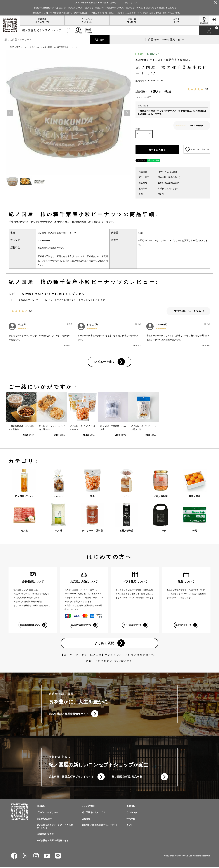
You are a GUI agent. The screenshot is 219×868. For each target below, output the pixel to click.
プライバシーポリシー (47, 813)
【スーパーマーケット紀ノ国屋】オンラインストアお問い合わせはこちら (109, 655)
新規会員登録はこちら (30, 625)
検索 (102, 40)
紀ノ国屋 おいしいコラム (94, 813)
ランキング (87, 19)
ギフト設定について (132, 625)
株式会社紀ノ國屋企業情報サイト (69, 714)
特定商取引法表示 (45, 835)
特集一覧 (132, 19)
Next (127, 113)
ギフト (177, 19)
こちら (129, 661)
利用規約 (41, 807)
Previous (10, 113)
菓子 (18, 47)
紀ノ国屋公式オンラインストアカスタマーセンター (55, 827)
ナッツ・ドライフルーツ (32, 47)
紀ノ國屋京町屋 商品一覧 (127, 777)
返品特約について (183, 625)
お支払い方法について (81, 625)
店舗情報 (86, 819)
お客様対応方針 (44, 819)
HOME (11, 47)
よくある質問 (104, 643)
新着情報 (42, 19)
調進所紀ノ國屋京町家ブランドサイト (71, 777)
